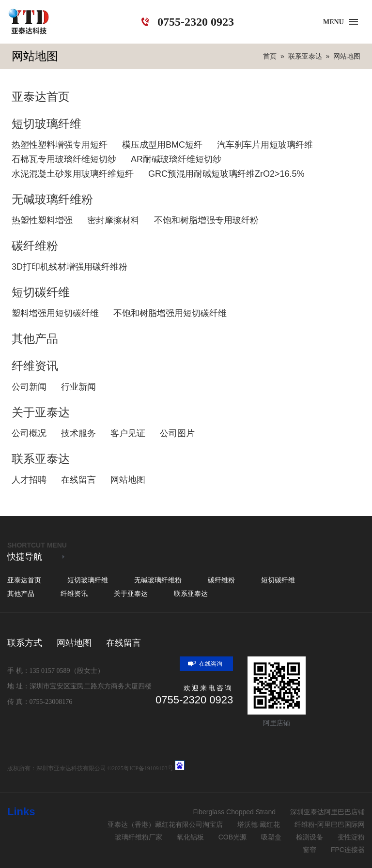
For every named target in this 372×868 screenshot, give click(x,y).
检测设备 (310, 837)
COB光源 (232, 837)
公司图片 (177, 433)
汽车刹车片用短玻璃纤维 (265, 145)
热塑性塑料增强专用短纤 (60, 145)
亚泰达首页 (41, 97)
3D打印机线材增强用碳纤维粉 (70, 267)
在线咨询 (203, 664)
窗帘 (310, 850)
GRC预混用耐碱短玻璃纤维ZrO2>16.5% (226, 174)
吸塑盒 (271, 837)
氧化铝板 (190, 837)
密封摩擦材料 (113, 220)
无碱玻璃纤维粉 (52, 199)
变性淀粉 (351, 837)
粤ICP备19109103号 (148, 768)
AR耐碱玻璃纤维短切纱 (176, 159)
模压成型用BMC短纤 (162, 145)
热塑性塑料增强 (42, 220)
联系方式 (25, 643)
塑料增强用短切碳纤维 (55, 313)
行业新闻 (78, 387)
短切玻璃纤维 (46, 124)
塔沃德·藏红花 (259, 824)
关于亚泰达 (41, 412)
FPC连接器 (348, 850)
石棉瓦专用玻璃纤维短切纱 (64, 159)
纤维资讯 (35, 366)
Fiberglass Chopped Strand (234, 812)
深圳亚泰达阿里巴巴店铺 (327, 812)
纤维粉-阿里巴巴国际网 (330, 824)
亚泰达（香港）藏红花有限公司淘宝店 (165, 824)
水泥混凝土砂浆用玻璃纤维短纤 (73, 174)
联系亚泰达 (305, 56)
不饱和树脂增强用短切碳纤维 (170, 313)
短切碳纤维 (41, 292)
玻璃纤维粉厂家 (139, 837)
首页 (270, 56)
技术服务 (78, 433)
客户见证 (128, 433)
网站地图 (347, 56)
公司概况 (29, 433)
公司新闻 (29, 387)
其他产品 (35, 339)
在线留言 (78, 480)
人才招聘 (29, 480)
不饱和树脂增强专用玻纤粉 (206, 220)
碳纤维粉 (35, 246)
